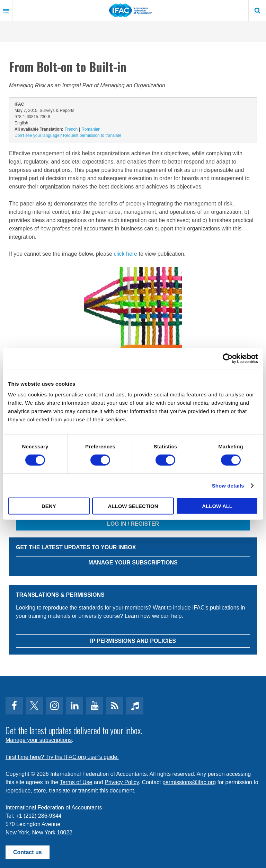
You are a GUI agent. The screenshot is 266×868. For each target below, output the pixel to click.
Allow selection (133, 506)
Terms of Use (76, 782)
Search (257, 10)
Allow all (217, 506)
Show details (228, 485)
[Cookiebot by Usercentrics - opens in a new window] (228, 358)
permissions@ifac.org (189, 782)
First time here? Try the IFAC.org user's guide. (62, 757)
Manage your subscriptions (39, 740)
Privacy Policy (122, 782)
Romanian (91, 129)
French (71, 129)
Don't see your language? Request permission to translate (68, 135)
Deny (49, 506)
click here (125, 254)
